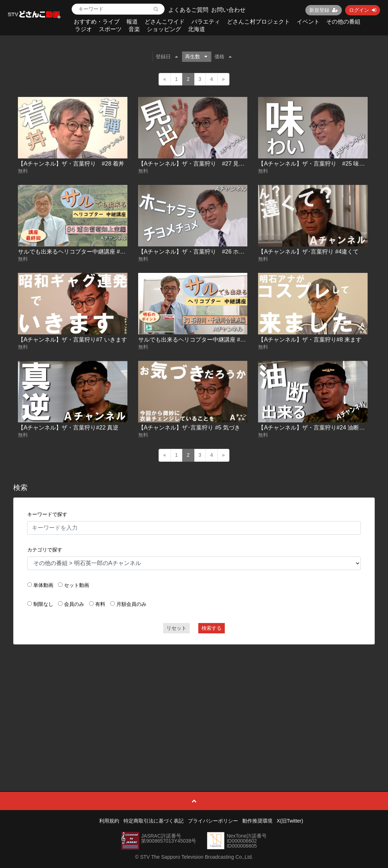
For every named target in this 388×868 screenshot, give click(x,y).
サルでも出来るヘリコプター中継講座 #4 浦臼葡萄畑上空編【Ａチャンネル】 (117, 252)
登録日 (167, 57)
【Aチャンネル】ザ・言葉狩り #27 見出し (194, 164)
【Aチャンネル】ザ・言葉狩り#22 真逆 (68, 428)
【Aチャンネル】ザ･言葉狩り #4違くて (308, 252)
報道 (132, 22)
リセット (176, 628)
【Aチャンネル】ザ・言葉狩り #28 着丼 (71, 164)
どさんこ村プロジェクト (258, 22)
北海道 (197, 29)
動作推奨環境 (257, 821)
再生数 (196, 57)
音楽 (134, 29)
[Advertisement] (194, 702)
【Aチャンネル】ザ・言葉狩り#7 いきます (72, 340)
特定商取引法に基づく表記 (154, 821)
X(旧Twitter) (290, 821)
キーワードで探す (47, 514)
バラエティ (206, 22)
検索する (212, 628)
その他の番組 (343, 22)
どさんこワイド (165, 22)
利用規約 (109, 821)
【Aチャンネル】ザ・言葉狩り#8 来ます (310, 340)
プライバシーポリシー (213, 821)
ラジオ (83, 29)
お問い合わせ (228, 10)
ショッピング (164, 29)
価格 (223, 57)
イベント (308, 22)
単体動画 (43, 585)
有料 (100, 604)
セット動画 (77, 585)
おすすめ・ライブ (97, 22)
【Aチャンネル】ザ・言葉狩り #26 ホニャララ (200, 252)
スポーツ (110, 29)
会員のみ (74, 604)
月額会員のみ (131, 604)
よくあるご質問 (188, 10)
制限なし (43, 604)
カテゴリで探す (45, 550)
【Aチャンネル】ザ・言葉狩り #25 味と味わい (320, 164)
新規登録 (324, 10)
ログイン (363, 10)
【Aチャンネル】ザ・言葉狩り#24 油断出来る (317, 428)
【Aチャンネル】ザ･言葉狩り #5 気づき (189, 428)
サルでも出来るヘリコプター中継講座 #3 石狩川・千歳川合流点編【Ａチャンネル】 (246, 340)
